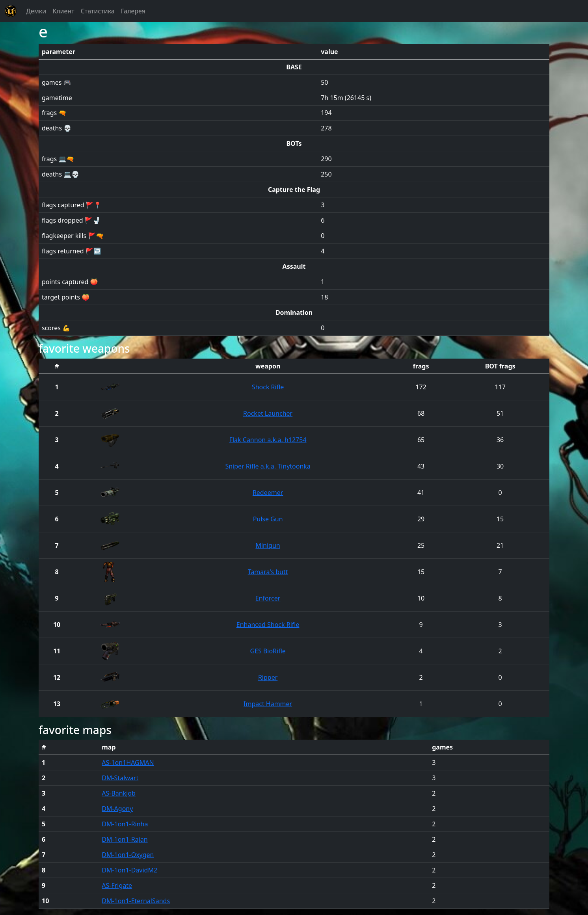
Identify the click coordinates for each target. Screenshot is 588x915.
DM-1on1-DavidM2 (129, 870)
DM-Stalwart (120, 778)
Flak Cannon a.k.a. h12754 (268, 440)
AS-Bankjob (119, 793)
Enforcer (268, 598)
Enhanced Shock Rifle (268, 625)
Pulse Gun (268, 519)
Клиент (63, 11)
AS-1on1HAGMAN (128, 762)
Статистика (98, 11)
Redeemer (268, 493)
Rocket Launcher (268, 413)
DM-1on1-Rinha (125, 824)
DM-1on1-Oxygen (128, 855)
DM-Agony (117, 809)
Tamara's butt (268, 572)
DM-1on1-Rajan (125, 839)
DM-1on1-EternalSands (136, 901)
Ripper (268, 677)
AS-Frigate (117, 885)
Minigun (268, 545)
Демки (36, 11)
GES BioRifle (268, 651)
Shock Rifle (268, 387)
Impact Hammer (268, 704)
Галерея (133, 11)
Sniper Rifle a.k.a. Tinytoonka (268, 466)
